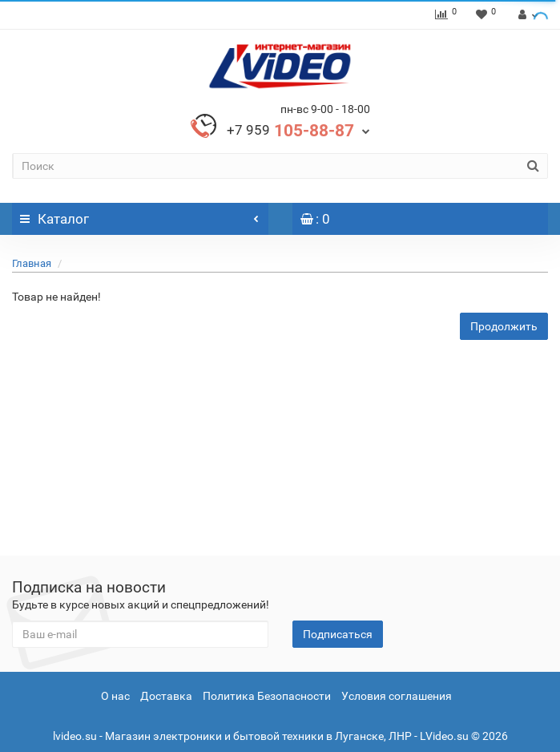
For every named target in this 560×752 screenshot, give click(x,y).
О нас (115, 696)
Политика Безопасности (267, 696)
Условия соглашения (397, 696)
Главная (32, 263)
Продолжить (504, 326)
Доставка (166, 696)
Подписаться (338, 634)
